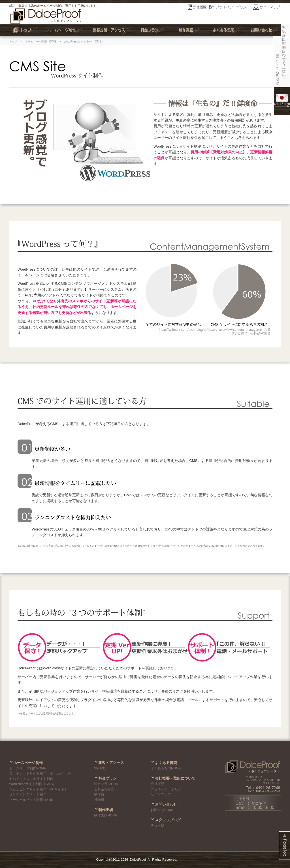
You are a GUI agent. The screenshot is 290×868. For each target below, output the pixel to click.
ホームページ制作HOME (41, 42)
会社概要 (157, 784)
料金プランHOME (107, 784)
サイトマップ (161, 794)
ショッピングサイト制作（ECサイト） (39, 789)
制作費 (99, 794)
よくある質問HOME (166, 768)
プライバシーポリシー (168, 789)
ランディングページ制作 (28, 794)
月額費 (99, 799)
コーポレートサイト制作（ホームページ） (41, 773)
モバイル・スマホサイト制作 (31, 779)
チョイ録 (157, 825)
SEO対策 (101, 768)
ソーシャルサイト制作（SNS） (33, 800)
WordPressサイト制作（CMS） (33, 784)
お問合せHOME (162, 810)
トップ (13, 42)
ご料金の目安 (104, 789)
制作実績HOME (106, 815)
